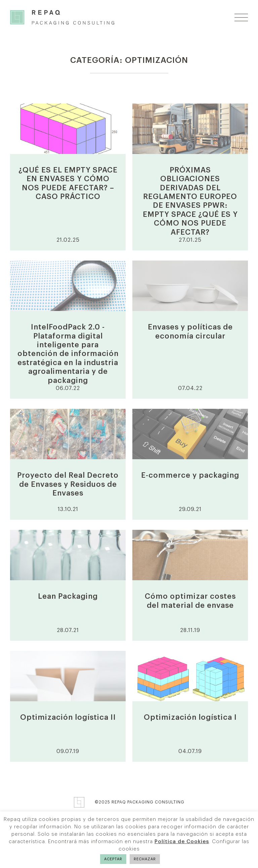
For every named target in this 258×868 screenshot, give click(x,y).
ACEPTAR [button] (113, 859)
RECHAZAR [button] (145, 859)
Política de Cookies (182, 842)
